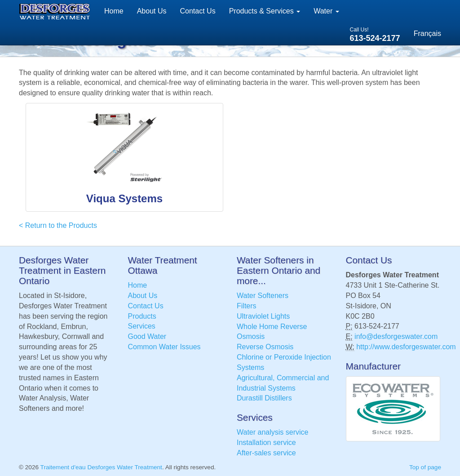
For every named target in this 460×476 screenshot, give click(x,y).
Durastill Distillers (264, 398)
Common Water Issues (164, 347)
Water (326, 11)
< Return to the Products (58, 225)
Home (114, 11)
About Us (152, 11)
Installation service (266, 443)
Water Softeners (263, 296)
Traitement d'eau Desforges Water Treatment (101, 467)
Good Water (147, 336)
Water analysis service (272, 432)
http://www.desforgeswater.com (406, 347)
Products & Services (265, 11)
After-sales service (266, 453)
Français (427, 33)
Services (142, 326)
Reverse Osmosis (265, 347)
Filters (247, 306)
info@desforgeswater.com (396, 336)
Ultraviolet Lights (263, 316)
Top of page (425, 467)
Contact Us (198, 11)
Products (142, 316)
